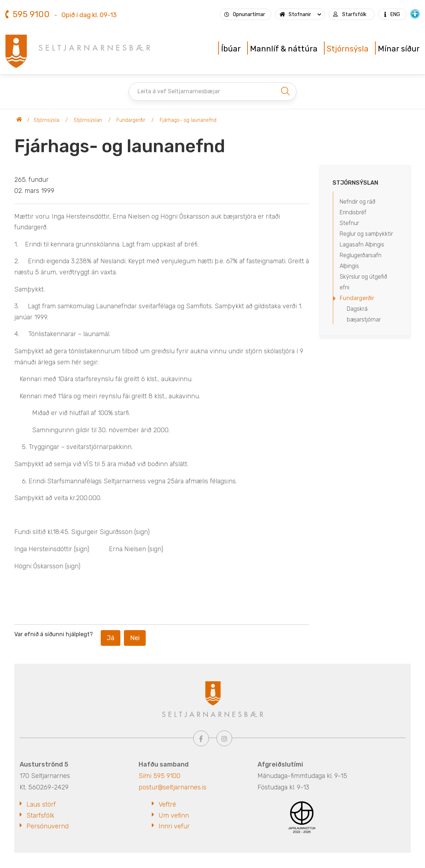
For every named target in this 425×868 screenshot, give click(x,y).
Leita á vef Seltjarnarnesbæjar (179, 91)
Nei (135, 638)
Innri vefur (174, 826)
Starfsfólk (40, 815)
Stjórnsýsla (46, 120)
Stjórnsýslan (88, 120)
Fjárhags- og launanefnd (188, 120)
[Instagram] (224, 738)
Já (111, 638)
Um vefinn (174, 815)
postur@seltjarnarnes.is (172, 787)
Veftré (167, 804)
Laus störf (41, 804)
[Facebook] (201, 738)
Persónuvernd (47, 826)
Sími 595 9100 (159, 776)
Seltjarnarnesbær (19, 120)
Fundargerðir (131, 120)
